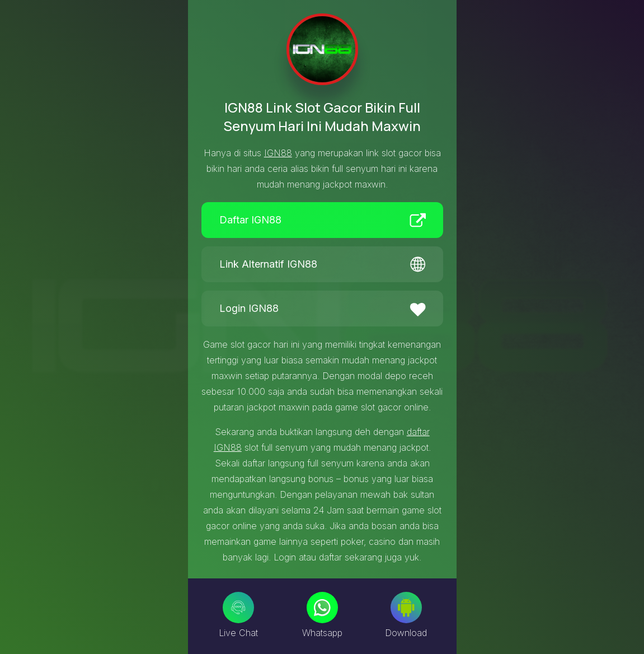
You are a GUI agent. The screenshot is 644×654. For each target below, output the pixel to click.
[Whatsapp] (322, 608)
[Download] (406, 608)
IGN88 (278, 153)
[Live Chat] (238, 608)
